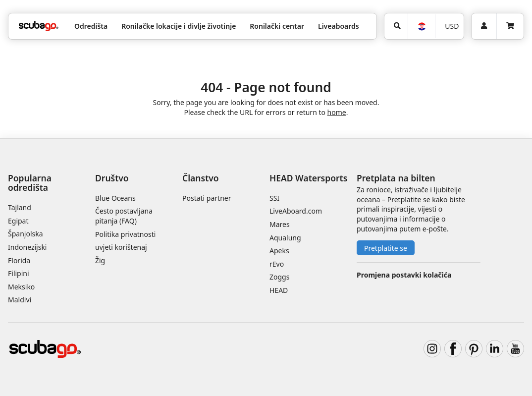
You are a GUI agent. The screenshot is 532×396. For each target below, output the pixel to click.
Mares (280, 224)
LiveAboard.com (296, 211)
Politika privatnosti (125, 234)
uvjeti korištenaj (121, 247)
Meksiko (21, 287)
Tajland (20, 207)
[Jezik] (421, 27)
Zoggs (279, 277)
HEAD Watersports (308, 178)
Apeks (279, 251)
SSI (274, 198)
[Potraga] (396, 26)
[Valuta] (449, 26)
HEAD (279, 290)
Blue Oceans (115, 198)
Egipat (18, 221)
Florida (19, 260)
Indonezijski (27, 247)
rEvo (277, 264)
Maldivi (20, 300)
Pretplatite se (386, 248)
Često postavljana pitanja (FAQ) (124, 216)
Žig (100, 260)
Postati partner (207, 198)
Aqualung (285, 238)
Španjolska (26, 234)
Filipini (19, 273)
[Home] (39, 26)
